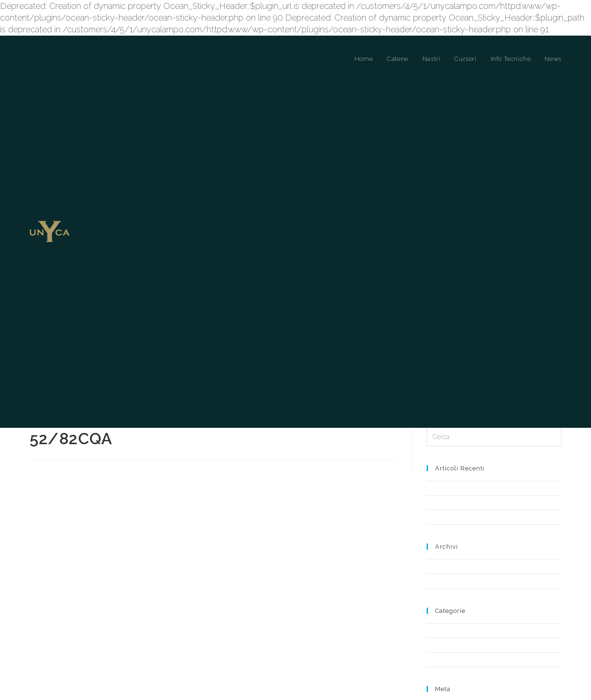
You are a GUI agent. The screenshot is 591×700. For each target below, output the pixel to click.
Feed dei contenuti (452, 660)
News (434, 606)
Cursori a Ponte (448, 577)
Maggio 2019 (444, 512)
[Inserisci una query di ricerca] (494, 383)
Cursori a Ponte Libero (457, 591)
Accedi (436, 652)
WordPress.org (447, 677)
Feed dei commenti (454, 668)
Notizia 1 (438, 449)
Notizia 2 (439, 463)
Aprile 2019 (442, 527)
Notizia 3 (438, 434)
